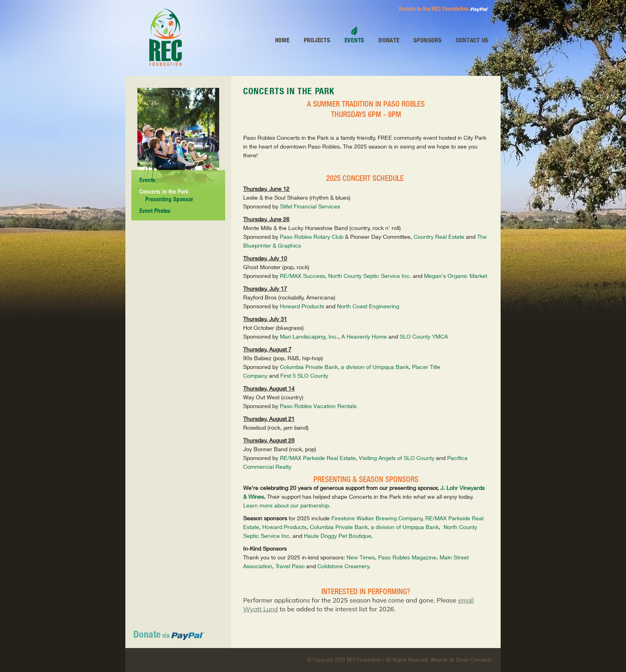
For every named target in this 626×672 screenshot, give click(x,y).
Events (147, 180)
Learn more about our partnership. (288, 505)
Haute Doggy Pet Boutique (338, 536)
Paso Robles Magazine (407, 557)
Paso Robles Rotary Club (312, 237)
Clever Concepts (474, 660)
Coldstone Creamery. (344, 566)
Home (282, 40)
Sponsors (428, 40)
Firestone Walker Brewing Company (377, 518)
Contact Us (472, 40)
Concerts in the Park (164, 191)
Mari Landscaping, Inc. (309, 336)
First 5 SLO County (304, 376)
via (169, 635)
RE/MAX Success (302, 276)
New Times (361, 557)
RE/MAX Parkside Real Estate (318, 458)
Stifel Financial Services (310, 206)
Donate (389, 40)
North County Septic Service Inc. (370, 276)
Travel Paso (290, 566)
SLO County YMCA (424, 336)
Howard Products (302, 306)
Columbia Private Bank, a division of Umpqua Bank (344, 367)
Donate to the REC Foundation (444, 9)
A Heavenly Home (364, 336)
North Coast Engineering (368, 306)
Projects (317, 40)
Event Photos (155, 211)
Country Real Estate (439, 237)
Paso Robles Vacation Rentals (318, 406)
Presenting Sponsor (169, 199)
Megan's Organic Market (456, 276)
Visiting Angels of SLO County (397, 458)
